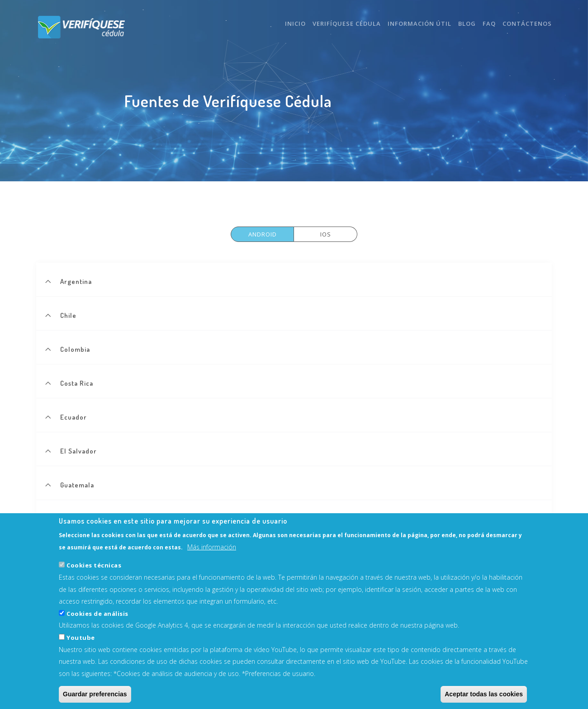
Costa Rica (77, 383)
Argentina (76, 281)
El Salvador (78, 451)
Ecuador (73, 417)
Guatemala (77, 485)
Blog (467, 24)
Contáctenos (527, 24)
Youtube (81, 648)
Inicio (295, 24)
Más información (212, 557)
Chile (68, 315)
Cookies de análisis (97, 624)
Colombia (75, 349)
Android (263, 234)
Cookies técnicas (94, 576)
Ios (326, 234)
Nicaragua (76, 519)
